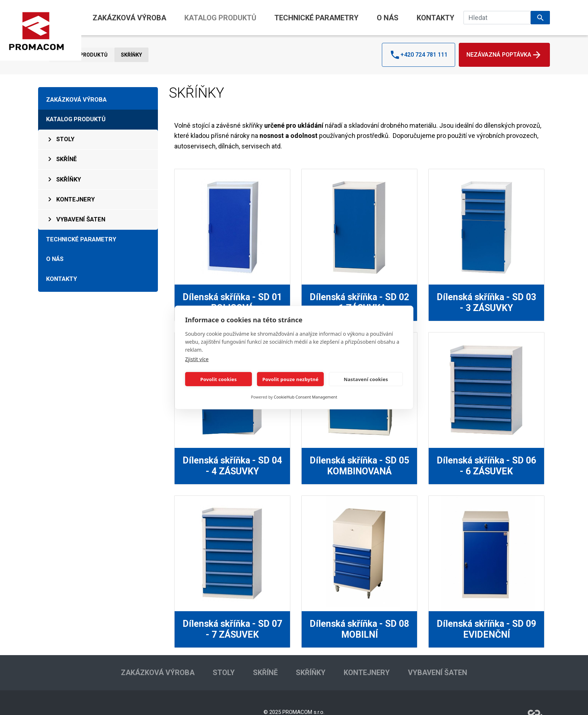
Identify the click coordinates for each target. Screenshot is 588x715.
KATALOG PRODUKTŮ (220, 18)
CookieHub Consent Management (305, 397)
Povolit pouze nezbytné (291, 379)
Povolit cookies (219, 379)
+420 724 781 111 (418, 55)
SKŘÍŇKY (131, 55)
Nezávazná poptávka (504, 55)
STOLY (60, 139)
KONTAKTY (436, 18)
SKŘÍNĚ (61, 159)
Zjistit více (197, 359)
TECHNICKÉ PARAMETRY (317, 18)
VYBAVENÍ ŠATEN (75, 219)
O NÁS (388, 18)
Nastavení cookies (366, 379)
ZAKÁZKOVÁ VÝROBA (129, 18)
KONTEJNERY (70, 199)
